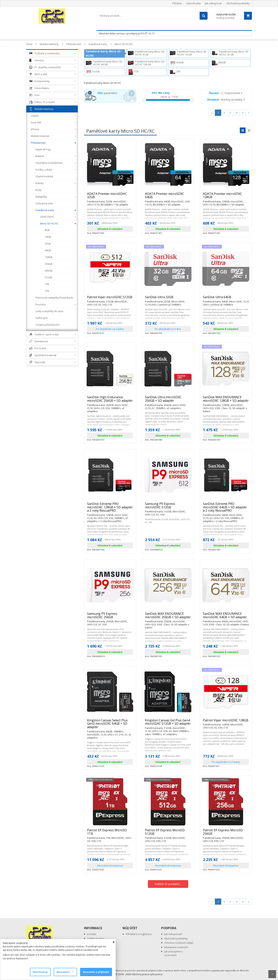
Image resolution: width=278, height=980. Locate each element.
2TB (175, 72)
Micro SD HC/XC (124, 44)
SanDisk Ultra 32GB (168, 299)
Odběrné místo (96, 938)
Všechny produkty (226, 100)
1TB (133, 72)
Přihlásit (177, 3)
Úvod (29, 44)
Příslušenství (74, 44)
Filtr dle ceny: (161, 93)
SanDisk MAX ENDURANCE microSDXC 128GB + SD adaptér (226, 400)
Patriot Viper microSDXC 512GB (110, 299)
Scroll (272, 974)
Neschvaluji (40, 972)
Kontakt (92, 934)
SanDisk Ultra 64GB (226, 299)
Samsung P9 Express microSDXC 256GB (110, 617)
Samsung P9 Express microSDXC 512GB (168, 507)
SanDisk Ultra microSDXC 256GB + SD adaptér (168, 400)
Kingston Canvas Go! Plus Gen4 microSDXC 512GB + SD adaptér (168, 724)
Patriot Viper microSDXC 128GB (226, 722)
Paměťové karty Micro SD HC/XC (103, 53)
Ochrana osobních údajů (179, 943)
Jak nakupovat (213, 3)
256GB (177, 63)
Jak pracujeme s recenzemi (174, 953)
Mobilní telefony (49, 44)
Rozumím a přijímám (96, 972)
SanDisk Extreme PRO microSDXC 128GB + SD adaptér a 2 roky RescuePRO (110, 509)
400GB (219, 63)
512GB (93, 72)
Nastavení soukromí (176, 947)
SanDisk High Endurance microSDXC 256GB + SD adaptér (110, 400)
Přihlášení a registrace (139, 934)
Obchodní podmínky (238, 3)
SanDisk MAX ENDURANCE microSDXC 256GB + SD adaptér (168, 617)
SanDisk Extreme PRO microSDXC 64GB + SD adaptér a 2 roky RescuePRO (226, 509)
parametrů (107, 93)
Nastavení (65, 972)
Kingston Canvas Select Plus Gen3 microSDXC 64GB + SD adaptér (110, 725)
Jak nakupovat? (173, 934)
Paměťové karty (98, 44)
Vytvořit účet (194, 3)
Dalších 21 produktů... (168, 884)
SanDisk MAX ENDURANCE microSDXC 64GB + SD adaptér (226, 617)
